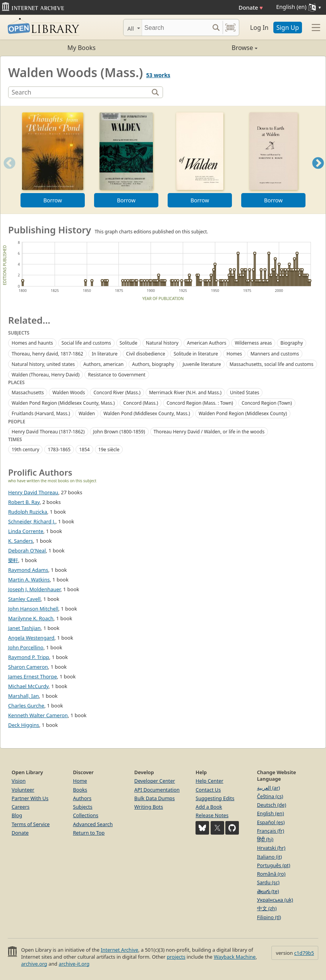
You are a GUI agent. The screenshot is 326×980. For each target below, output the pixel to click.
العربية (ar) (269, 788)
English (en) (271, 813)
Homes (234, 354)
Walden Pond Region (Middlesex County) (243, 413)
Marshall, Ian (23, 696)
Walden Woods (69, 393)
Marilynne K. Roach (31, 618)
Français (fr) (271, 831)
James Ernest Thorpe (33, 676)
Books (80, 790)
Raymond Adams (28, 570)
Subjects (82, 807)
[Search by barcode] (230, 28)
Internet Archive (119, 950)
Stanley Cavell (24, 599)
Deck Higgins (24, 725)
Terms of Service (31, 824)
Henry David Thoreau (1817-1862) (48, 432)
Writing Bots (149, 807)
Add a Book (209, 807)
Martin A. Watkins (29, 580)
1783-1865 (59, 449)
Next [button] (318, 173)
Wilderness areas (253, 343)
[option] (53, 160)
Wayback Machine (235, 957)
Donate (251, 8)
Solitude (129, 343)
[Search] (176, 28)
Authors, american (103, 364)
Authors (82, 798)
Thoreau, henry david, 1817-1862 (47, 354)
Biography (292, 343)
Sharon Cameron (28, 667)
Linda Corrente (26, 531)
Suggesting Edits (215, 798)
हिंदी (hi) (265, 839)
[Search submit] (216, 28)
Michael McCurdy (28, 686)
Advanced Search (93, 824)
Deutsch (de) (272, 805)
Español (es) (271, 822)
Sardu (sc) (268, 882)
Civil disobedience (146, 354)
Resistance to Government (117, 375)
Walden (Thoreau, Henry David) (45, 375)
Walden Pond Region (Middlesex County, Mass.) (63, 403)
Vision (19, 781)
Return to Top (89, 833)
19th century (25, 449)
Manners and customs (275, 354)
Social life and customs (86, 343)
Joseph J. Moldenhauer (34, 589)
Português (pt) (274, 865)
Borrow (53, 200)
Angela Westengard (31, 638)
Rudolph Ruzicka (28, 512)
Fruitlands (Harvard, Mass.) (41, 413)
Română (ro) (271, 874)
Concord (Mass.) (141, 403)
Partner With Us (30, 798)
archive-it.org (74, 964)
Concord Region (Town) (267, 403)
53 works (158, 75)
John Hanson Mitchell (33, 609)
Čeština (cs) (270, 796)
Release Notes (212, 815)
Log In (259, 28)
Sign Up (288, 28)
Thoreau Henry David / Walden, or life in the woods (209, 432)
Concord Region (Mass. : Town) (200, 403)
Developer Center (155, 781)
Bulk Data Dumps (155, 798)
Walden (87, 413)
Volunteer (23, 790)
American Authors (207, 343)
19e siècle (109, 449)
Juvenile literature (202, 364)
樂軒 (13, 560)
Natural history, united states (43, 364)
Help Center (209, 781)
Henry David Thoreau (33, 492)
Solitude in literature (196, 354)
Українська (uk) (275, 900)
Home (80, 781)
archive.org (34, 964)
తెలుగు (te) (268, 891)
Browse (210, 48)
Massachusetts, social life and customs (272, 364)
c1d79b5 (304, 953)
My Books (81, 48)
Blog (17, 815)
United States (244, 393)
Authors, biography (153, 364)
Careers (21, 807)
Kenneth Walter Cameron (38, 715)
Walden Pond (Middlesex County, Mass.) (147, 413)
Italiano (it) (270, 857)
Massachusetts (28, 393)
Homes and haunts (32, 343)
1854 (84, 449)
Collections (86, 815)
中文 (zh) (267, 908)
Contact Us (208, 790)
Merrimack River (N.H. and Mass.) (185, 393)
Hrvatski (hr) (271, 848)
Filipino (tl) (269, 917)
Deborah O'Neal (27, 550)
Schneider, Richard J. (32, 521)
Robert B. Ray (24, 502)
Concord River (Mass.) (117, 393)
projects (176, 957)
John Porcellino (26, 647)
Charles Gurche (26, 706)
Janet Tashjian (24, 628)
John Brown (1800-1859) (119, 432)
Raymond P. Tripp (29, 657)
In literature (105, 354)
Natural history (162, 343)
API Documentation (157, 790)
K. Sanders (21, 541)
